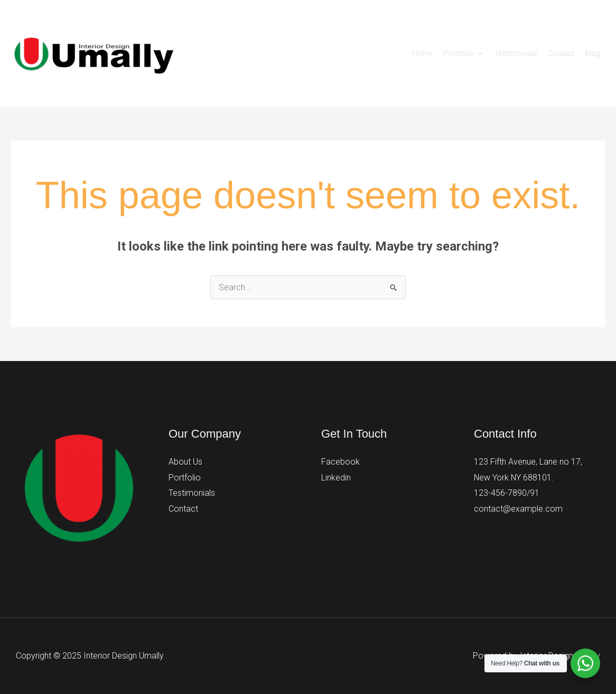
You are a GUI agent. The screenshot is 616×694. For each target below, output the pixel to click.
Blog (592, 53)
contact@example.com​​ (518, 509)
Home (422, 53)
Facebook (340, 462)
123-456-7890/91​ (507, 493)
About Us (185, 462)
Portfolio (463, 53)
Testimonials (516, 53)
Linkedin (336, 478)
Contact (561, 53)
